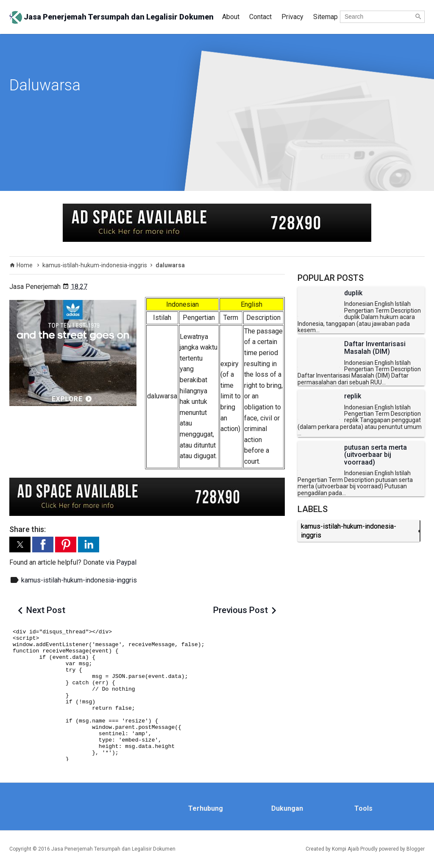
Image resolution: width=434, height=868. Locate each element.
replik (353, 396)
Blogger (416, 849)
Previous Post (241, 610)
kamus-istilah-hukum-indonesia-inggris (79, 580)
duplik (353, 293)
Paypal (126, 562)
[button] (20, 545)
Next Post (46, 610)
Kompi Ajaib (345, 849)
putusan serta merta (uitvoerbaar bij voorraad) (376, 455)
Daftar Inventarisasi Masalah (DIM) (375, 348)
